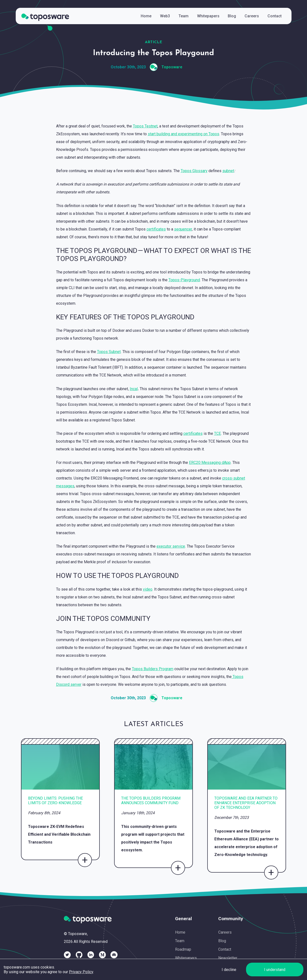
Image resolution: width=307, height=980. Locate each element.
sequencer (183, 229)
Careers (225, 932)
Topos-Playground (184, 280)
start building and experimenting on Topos (183, 134)
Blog (222, 941)
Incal (134, 389)
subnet (228, 171)
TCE (218, 433)
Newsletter (228, 958)
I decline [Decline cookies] (229, 970)
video (148, 589)
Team (180, 941)
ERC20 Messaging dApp (210, 463)
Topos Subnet (109, 352)
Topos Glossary (194, 171)
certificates (156, 229)
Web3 (165, 16)
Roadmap (183, 949)
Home (180, 932)
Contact (225, 949)
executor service (171, 546)
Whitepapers (186, 958)
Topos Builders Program (153, 669)
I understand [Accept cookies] (275, 970)
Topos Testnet (145, 126)
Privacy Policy (81, 972)
